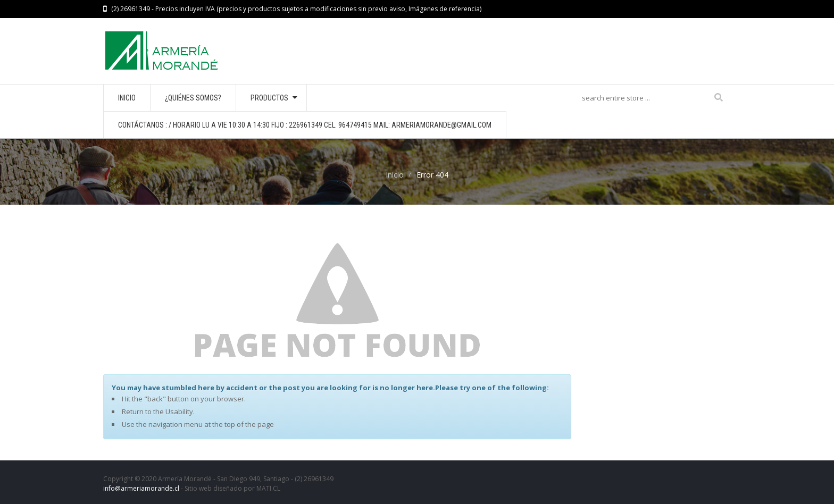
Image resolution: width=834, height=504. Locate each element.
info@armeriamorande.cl (141, 488)
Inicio (395, 175)
